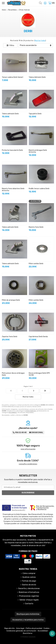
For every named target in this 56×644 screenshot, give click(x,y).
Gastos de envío (29, 585)
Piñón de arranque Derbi (11, 300)
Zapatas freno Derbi (10, 337)
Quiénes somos (29, 577)
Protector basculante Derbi (12, 150)
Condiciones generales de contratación (21, 631)
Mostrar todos (40, 41)
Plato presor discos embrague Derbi (13, 374)
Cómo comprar (29, 573)
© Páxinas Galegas (28, 637)
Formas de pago (29, 581)
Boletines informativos (29, 592)
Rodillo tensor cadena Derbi (39, 189)
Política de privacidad (34, 628)
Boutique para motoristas (28, 614)
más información (28, 449)
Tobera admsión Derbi (10, 227)
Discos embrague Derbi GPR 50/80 (39, 374)
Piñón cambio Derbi (36, 300)
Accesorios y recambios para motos (28, 620)
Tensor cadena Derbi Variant (13, 77)
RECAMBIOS (13, 412)
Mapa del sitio (10, 628)
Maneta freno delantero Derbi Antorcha (13, 190)
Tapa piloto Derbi (35, 114)
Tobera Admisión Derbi (37, 77)
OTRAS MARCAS (31, 411)
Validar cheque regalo (29, 600)
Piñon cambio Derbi (36, 264)
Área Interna (28, 633)
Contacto (29, 604)
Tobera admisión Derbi (10, 114)
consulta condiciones (28, 464)
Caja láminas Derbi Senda (38, 337)
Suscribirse (28, 493)
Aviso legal (20, 628)
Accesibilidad (43, 631)
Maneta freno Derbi (36, 227)
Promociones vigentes (29, 596)
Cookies (47, 628)
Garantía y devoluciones (29, 588)
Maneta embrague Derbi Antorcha (38, 151)
